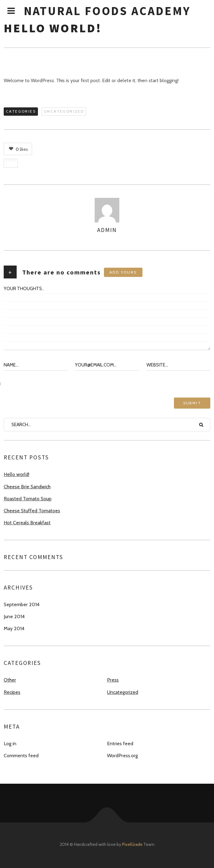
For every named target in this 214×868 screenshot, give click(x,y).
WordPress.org (122, 756)
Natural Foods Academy (107, 11)
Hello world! (16, 474)
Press (113, 680)
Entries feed (120, 744)
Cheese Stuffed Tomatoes (32, 511)
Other (10, 680)
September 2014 (22, 604)
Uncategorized (64, 111)
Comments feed (21, 756)
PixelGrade (132, 844)
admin (107, 230)
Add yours (123, 272)
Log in (10, 744)
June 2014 (14, 616)
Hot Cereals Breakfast (27, 523)
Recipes (12, 692)
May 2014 (14, 628)
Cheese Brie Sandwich (27, 487)
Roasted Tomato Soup (28, 499)
